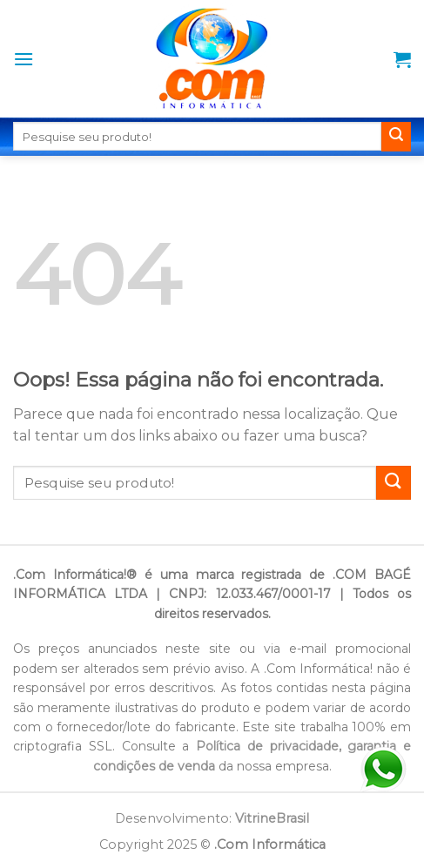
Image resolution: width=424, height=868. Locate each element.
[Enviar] (396, 137)
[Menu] (24, 59)
